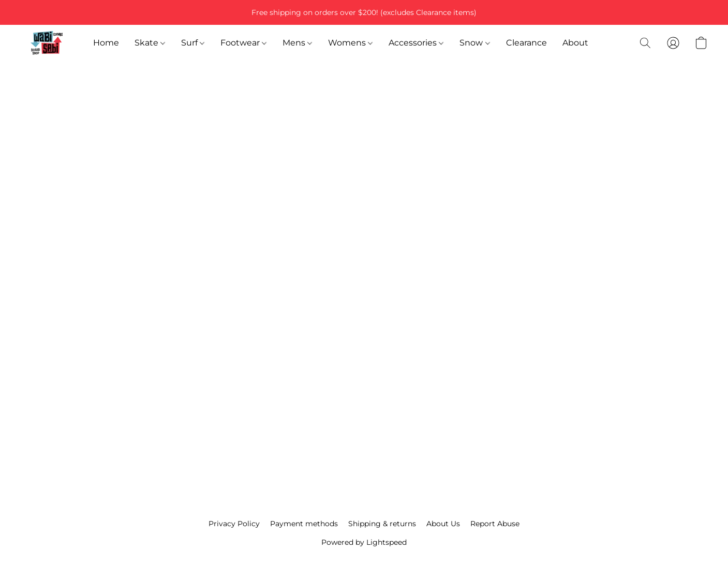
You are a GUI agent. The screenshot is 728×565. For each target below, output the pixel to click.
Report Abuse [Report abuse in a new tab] (495, 524)
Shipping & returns (382, 524)
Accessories (416, 43)
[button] (47, 43)
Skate (150, 43)
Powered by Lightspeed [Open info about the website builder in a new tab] (364, 542)
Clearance (526, 43)
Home (106, 43)
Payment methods (304, 524)
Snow (474, 43)
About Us (443, 524)
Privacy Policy (234, 524)
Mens (297, 43)
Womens (350, 43)
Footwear (243, 43)
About (575, 43)
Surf (193, 43)
